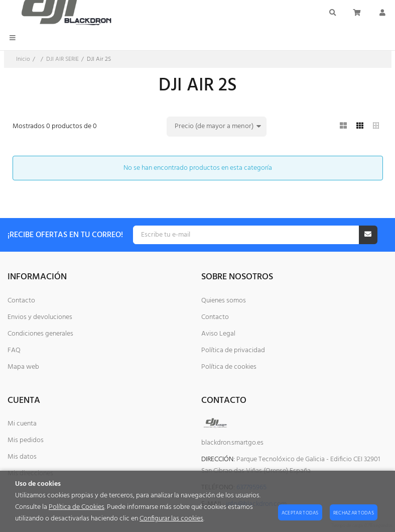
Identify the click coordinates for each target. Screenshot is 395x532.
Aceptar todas (300, 513)
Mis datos (22, 457)
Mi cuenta (22, 424)
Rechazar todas (354, 513)
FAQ (14, 350)
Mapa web (23, 367)
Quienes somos (224, 301)
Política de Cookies (77, 507)
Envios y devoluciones (40, 317)
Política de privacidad (233, 350)
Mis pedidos (26, 440)
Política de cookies (229, 367)
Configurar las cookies (171, 519)
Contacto (21, 301)
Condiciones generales (40, 334)
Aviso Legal (218, 334)
